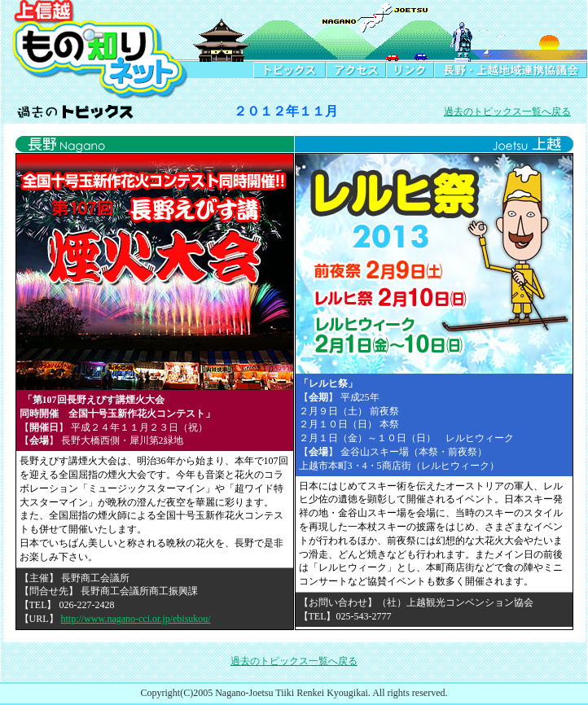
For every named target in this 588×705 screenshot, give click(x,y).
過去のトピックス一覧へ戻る (507, 112)
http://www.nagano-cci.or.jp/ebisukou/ (136, 619)
